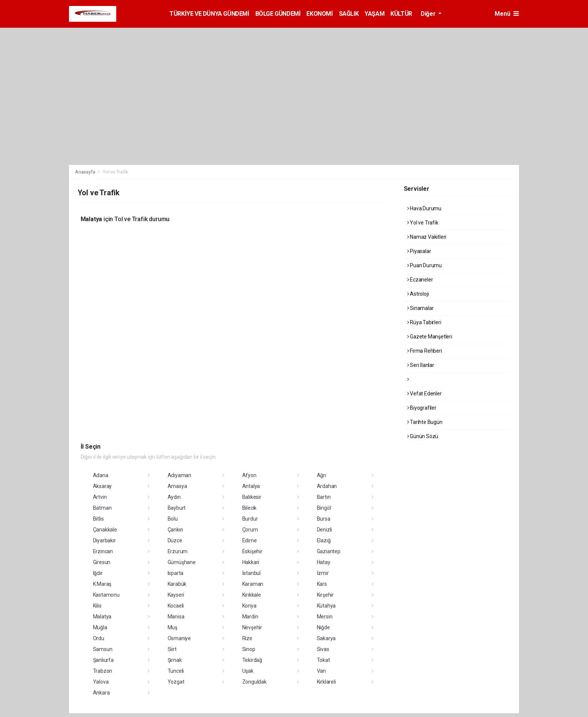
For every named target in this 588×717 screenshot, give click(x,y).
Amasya (177, 486)
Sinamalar (421, 308)
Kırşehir (325, 595)
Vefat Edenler (424, 394)
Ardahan (327, 486)
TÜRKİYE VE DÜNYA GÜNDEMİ (209, 14)
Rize (247, 638)
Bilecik (250, 508)
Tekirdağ (252, 660)
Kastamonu (106, 595)
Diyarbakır (104, 540)
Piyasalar (419, 251)
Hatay (324, 562)
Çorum (250, 530)
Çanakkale (105, 530)
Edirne (250, 540)
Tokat (323, 660)
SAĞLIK (349, 14)
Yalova (101, 682)
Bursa (324, 519)
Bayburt (177, 508)
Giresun (102, 562)
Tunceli (176, 671)
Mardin (250, 617)
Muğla (100, 627)
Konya (249, 606)
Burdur (250, 519)
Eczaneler (420, 280)
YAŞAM (374, 14)
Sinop (249, 649)
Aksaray (103, 486)
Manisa (176, 617)
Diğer (429, 14)
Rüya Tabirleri (424, 322)
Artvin (100, 497)
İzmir (323, 573)
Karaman (253, 584)
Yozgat (176, 682)
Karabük (177, 584)
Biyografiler (422, 408)
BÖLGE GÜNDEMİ (278, 14)
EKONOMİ (319, 14)
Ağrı (322, 475)
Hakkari (251, 562)
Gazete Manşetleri (430, 337)
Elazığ (324, 540)
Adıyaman (179, 475)
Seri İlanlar (421, 365)
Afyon (249, 475)
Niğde (323, 627)
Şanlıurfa (103, 660)
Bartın (324, 497)
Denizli (325, 530)
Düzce (175, 540)
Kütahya (326, 606)
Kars (322, 584)
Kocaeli (176, 606)
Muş (172, 627)
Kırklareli (326, 682)
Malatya (102, 617)
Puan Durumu (425, 265)
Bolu (173, 519)
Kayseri (176, 595)
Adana (101, 475)
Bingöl (324, 508)
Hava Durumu (424, 208)
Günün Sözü (423, 436)
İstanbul (251, 573)
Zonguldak (254, 682)
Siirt (172, 649)
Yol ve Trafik (115, 172)
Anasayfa (85, 172)
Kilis (97, 606)
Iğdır (98, 573)
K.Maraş (102, 584)
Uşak (248, 671)
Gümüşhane (182, 562)
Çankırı (175, 530)
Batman (102, 508)
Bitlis (98, 519)
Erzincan (103, 551)
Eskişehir (252, 551)
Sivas (323, 649)
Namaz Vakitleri (427, 237)
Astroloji (418, 294)
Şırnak (175, 660)
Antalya (251, 486)
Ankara (101, 693)
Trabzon (103, 671)
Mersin (325, 617)
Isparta (176, 573)
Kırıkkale (252, 595)
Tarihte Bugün (425, 422)
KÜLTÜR (401, 14)
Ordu (99, 638)
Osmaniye (179, 638)
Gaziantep (329, 551)
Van (321, 671)
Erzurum (178, 551)
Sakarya (326, 638)
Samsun (103, 649)
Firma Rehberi (425, 351)
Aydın (174, 497)
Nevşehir (252, 627)
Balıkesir (252, 497)
